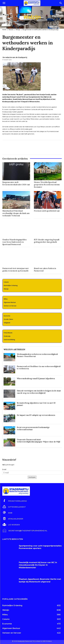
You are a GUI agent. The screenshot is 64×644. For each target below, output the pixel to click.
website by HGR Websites (44, 641)
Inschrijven (32, 477)
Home (4, 30)
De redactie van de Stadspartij (15, 57)
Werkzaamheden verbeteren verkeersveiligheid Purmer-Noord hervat (37, 355)
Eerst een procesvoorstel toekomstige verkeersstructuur (33, 428)
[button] (4, 3)
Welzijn (18, 30)
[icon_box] (15, 501)
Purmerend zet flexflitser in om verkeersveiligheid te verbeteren (39, 368)
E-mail (4, 469)
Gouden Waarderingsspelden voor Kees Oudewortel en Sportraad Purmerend (14, 242)
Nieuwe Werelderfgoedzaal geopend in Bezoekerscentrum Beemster (47, 185)
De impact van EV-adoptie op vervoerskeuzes (36, 415)
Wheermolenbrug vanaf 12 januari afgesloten (36, 378)
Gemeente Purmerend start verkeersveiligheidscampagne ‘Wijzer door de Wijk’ (39, 441)
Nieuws (11, 30)
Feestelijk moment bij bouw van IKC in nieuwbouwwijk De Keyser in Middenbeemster (38, 565)
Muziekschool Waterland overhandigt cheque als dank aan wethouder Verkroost (16, 213)
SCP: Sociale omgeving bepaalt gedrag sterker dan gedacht (47, 241)
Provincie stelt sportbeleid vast (47, 211)
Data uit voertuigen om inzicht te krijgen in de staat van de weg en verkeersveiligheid (39, 392)
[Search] (61, 3)
